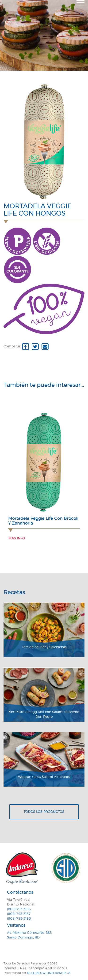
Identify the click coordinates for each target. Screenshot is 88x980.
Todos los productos (44, 812)
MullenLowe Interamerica (49, 973)
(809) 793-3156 (19, 909)
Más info (17, 538)
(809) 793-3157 (19, 914)
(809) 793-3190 (19, 919)
